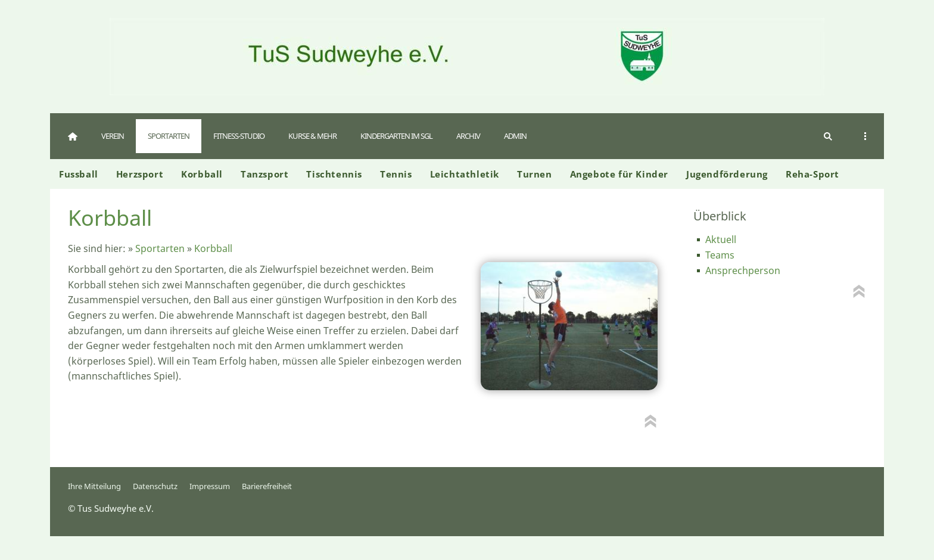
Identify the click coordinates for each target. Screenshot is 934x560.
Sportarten (160, 248)
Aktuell (721, 239)
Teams (720, 255)
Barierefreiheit (267, 486)
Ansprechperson (743, 270)
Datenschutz (155, 486)
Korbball (213, 248)
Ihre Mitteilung (94, 486)
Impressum (210, 486)
